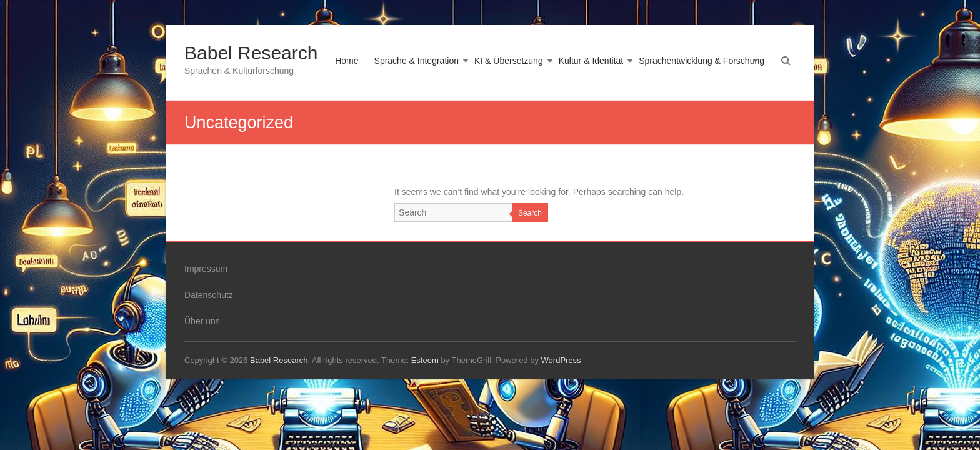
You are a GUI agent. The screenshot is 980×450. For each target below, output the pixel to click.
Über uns (202, 321)
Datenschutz (209, 295)
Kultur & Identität (591, 61)
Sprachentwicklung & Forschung (702, 61)
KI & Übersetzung (509, 61)
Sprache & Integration (417, 61)
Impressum (206, 269)
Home (347, 61)
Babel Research (251, 53)
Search (530, 213)
